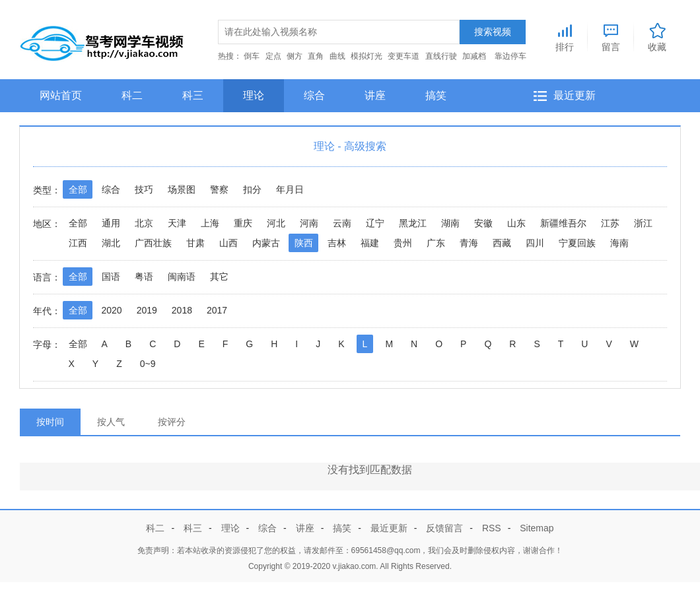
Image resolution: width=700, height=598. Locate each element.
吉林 (337, 243)
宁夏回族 (577, 243)
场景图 (182, 189)
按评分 (172, 422)
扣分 (252, 189)
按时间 (50, 422)
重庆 (243, 223)
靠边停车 (510, 56)
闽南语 (182, 277)
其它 (219, 277)
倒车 (252, 56)
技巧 (144, 189)
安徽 (483, 223)
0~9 (148, 364)
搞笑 (436, 95)
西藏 (502, 243)
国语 (111, 277)
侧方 (295, 56)
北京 (144, 223)
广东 (436, 243)
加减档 (474, 56)
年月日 (290, 189)
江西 (78, 243)
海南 (619, 243)
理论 (254, 95)
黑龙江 (413, 223)
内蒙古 (266, 243)
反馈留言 (444, 528)
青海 (469, 243)
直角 (316, 56)
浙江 (643, 223)
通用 (111, 223)
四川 (535, 243)
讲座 (375, 95)
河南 (309, 223)
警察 (219, 189)
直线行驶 (441, 56)
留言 (611, 36)
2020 (112, 310)
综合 (314, 95)
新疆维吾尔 (563, 223)
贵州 (403, 243)
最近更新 (575, 95)
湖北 (111, 243)
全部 (78, 189)
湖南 (450, 223)
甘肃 (195, 243)
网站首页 (61, 95)
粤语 (144, 277)
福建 (370, 243)
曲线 (337, 56)
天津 (177, 223)
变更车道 (403, 56)
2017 (217, 310)
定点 (273, 56)
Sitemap (537, 528)
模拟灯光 (367, 56)
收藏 (657, 36)
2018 (182, 310)
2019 (147, 310)
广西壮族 (153, 243)
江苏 (610, 223)
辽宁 (375, 223)
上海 (210, 223)
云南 (342, 223)
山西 (228, 243)
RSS (492, 528)
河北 (276, 223)
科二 (132, 95)
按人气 (111, 422)
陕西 (304, 243)
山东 (516, 223)
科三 (193, 95)
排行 (565, 36)
